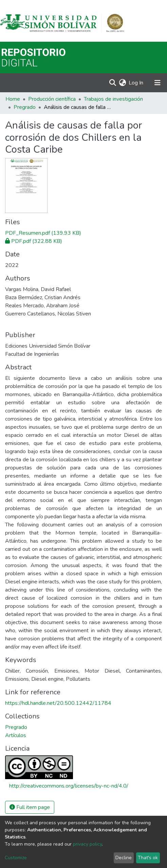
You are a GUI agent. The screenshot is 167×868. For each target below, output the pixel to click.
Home (13, 99)
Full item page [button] (30, 807)
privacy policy (87, 844)
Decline (124, 858)
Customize (16, 858)
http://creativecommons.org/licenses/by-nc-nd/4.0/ (69, 786)
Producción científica (52, 99)
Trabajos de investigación (113, 99)
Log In (136, 83)
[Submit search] (113, 83)
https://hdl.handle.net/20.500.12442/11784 (58, 703)
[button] (122, 83)
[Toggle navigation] (157, 83)
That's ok (148, 858)
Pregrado (25, 107)
